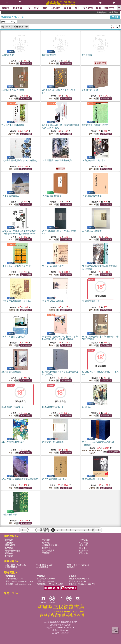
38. (54, 479)
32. (52, 407)
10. (20, 160)
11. (57, 160)
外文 (37, 8)
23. (54, 301)
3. (87, 55)
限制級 (91, 280)
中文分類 (83, 543)
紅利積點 (46, 543)
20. (53, 266)
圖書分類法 (10, 545)
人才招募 (83, 540)
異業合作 (9, 553)
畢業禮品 (71, 567)
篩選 (115, 17)
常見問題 (83, 545)
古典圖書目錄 (42, 567)
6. (90, 90)
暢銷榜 (6, 8)
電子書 (68, 8)
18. (93, 231)
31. (12, 407)
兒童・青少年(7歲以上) (78, 565)
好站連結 (9, 556)
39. (94, 479)
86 (93, 530)
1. (8, 55)
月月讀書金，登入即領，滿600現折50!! (113, 12)
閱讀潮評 (46, 553)
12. (94, 160)
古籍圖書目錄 (11, 567)
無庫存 (12, 64)
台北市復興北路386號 (14, 579)
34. (13, 442)
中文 (28, 8)
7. (13, 125)
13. (10, 196)
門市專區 (46, 540)
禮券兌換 (9, 543)
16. (20, 234)
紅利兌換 (11, 104)
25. (13, 337)
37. (20, 479)
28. (11, 372)
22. (17, 301)
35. (54, 442)
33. (86, 407)
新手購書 (9, 548)
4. (14, 90)
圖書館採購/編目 (12, 551)
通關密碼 (46, 548)
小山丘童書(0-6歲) (44, 565)
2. (49, 55)
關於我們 (9, 540)
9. (95, 125)
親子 (77, 8)
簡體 (45, 8)
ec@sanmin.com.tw (23, 584)
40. (9, 515)
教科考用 (109, 8)
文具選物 (88, 8)
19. (16, 266)
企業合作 (83, 551)
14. (53, 196)
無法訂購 (60, 169)
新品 (17, 8)
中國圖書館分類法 (50, 545)
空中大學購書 (48, 551)
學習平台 (83, 548)
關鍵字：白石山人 (9, 22)
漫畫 (99, 8)
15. (92, 196)
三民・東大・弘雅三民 (15, 565)
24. (92, 301)
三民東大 (56, 8)
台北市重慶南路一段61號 (79, 579)
